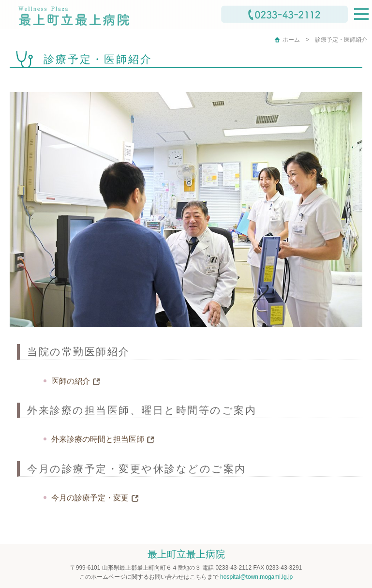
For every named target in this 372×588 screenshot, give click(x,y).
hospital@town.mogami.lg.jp (256, 577)
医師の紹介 (71, 381)
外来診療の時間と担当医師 (98, 439)
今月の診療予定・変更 (90, 498)
